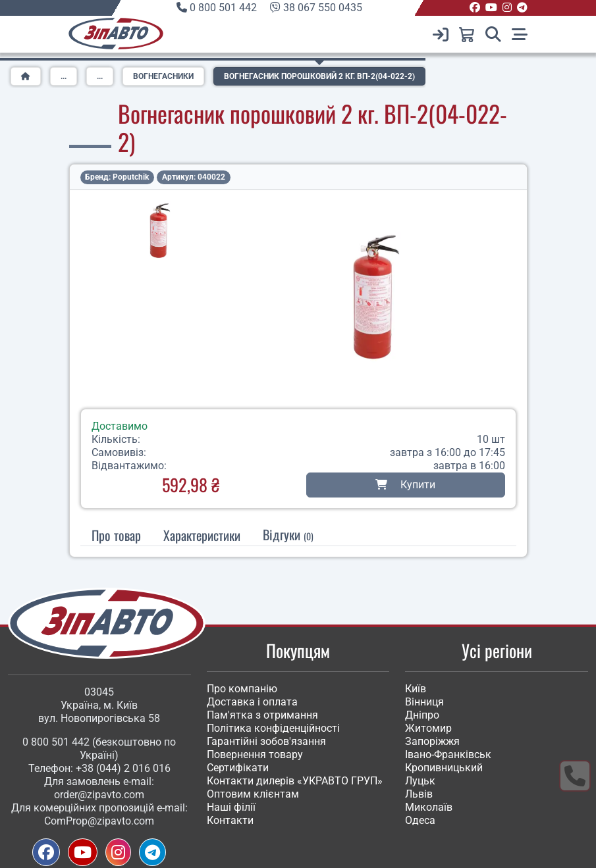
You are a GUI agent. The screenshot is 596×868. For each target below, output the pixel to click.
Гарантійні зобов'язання (266, 741)
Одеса (420, 820)
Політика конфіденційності (273, 728)
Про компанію (242, 689)
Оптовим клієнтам (253, 794)
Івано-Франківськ (448, 754)
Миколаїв (429, 807)
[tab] (202, 535)
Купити (405, 485)
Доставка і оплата (252, 702)
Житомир (428, 728)
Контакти (230, 820)
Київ (416, 689)
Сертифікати (238, 768)
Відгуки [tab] (288, 534)
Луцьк (420, 781)
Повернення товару (255, 754)
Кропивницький (444, 768)
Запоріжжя (432, 741)
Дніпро (422, 715)
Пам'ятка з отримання (262, 715)
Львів (419, 794)
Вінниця (424, 702)
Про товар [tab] (116, 535)
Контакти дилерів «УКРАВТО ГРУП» (295, 781)
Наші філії (231, 807)
